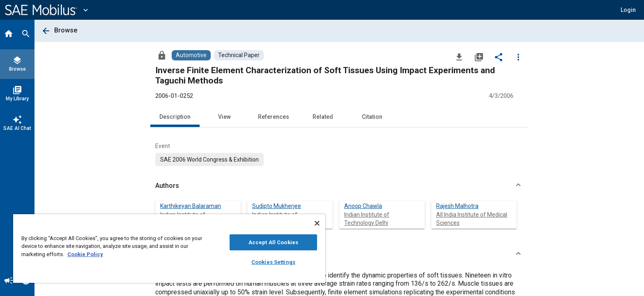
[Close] (317, 223)
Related (323, 117)
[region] (169, 249)
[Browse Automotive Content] (191, 55)
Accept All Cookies (273, 242)
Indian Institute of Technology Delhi (367, 219)
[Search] (26, 35)
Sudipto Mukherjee (277, 206)
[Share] (499, 57)
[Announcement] (9, 281)
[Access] (162, 55)
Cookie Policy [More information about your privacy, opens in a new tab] (85, 254)
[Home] (9, 35)
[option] (209, 160)
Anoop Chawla (363, 206)
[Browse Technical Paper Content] (239, 55)
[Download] (459, 57)
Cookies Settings (273, 262)
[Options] (518, 57)
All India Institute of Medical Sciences (472, 219)
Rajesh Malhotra (457, 206)
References (274, 117)
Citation (372, 117)
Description (175, 117)
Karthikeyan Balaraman (191, 206)
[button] (628, 10)
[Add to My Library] (479, 57)
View (224, 117)
